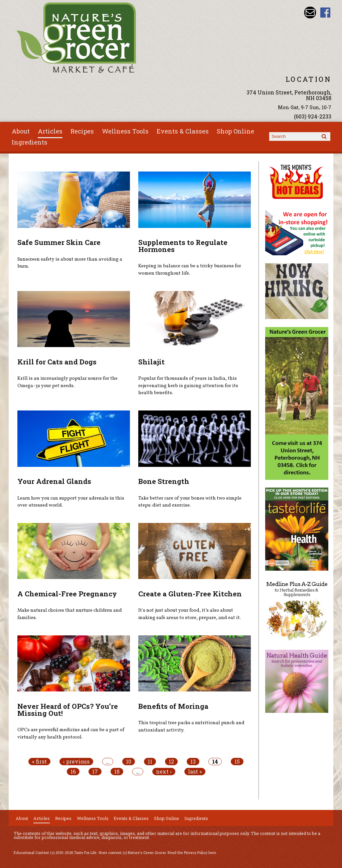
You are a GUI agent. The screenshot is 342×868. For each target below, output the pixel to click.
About (21, 131)
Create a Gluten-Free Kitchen (190, 594)
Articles (50, 131)
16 (73, 772)
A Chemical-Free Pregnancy (67, 594)
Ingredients (30, 142)
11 (150, 762)
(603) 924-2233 (313, 116)
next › (164, 772)
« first (39, 762)
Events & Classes (183, 131)
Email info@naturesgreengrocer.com (310, 13)
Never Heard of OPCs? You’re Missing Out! (68, 710)
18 (117, 772)
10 (129, 762)
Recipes (82, 131)
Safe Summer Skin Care (59, 242)
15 (237, 762)
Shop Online (235, 131)
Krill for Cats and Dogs (57, 362)
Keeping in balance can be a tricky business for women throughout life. (190, 270)
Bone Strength (164, 481)
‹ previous (76, 762)
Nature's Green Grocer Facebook (325, 13)
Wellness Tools (125, 131)
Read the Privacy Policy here (192, 853)
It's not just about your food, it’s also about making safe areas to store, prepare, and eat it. (190, 614)
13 (193, 762)
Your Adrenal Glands (54, 481)
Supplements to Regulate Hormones (183, 246)
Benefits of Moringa (173, 706)
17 (95, 772)
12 (171, 762)
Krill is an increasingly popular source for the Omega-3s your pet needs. (67, 382)
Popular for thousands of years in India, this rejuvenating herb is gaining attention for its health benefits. (188, 386)
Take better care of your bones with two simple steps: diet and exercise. (190, 502)
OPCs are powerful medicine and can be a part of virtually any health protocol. (71, 734)
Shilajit (151, 362)
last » (195, 772)
